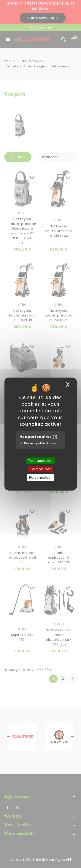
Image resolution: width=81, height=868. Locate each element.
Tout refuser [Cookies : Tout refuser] (40, 469)
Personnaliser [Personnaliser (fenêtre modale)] (40, 478)
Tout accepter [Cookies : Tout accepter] (40, 461)
